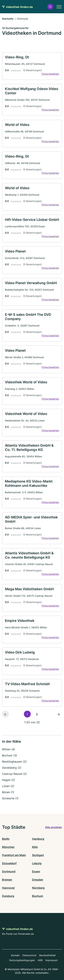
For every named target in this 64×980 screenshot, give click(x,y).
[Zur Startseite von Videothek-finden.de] (17, 7)
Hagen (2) (9, 780)
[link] (32, 66)
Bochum (38, 896)
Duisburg (8, 896)
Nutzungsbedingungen (22, 960)
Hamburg (38, 839)
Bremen (7, 880)
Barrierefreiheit (47, 955)
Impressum (51, 960)
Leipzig (37, 863)
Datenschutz (29, 955)
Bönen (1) (8, 792)
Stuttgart (38, 855)
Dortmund (9, 871)
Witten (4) (9, 749)
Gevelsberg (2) (12, 768)
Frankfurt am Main (14, 855)
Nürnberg (38, 888)
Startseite (8, 19)
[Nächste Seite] (59, 714)
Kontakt (15, 955)
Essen (36, 871)
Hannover (8, 888)
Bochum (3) (10, 755)
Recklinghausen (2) (14, 762)
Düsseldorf (9, 863)
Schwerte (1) (10, 798)
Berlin (6, 839)
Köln (35, 847)
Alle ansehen (54, 827)
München (8, 847)
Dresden (38, 880)
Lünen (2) (8, 786)
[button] (50, 7)
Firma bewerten (50, 74)
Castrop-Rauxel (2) (14, 774)
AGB (40, 960)
